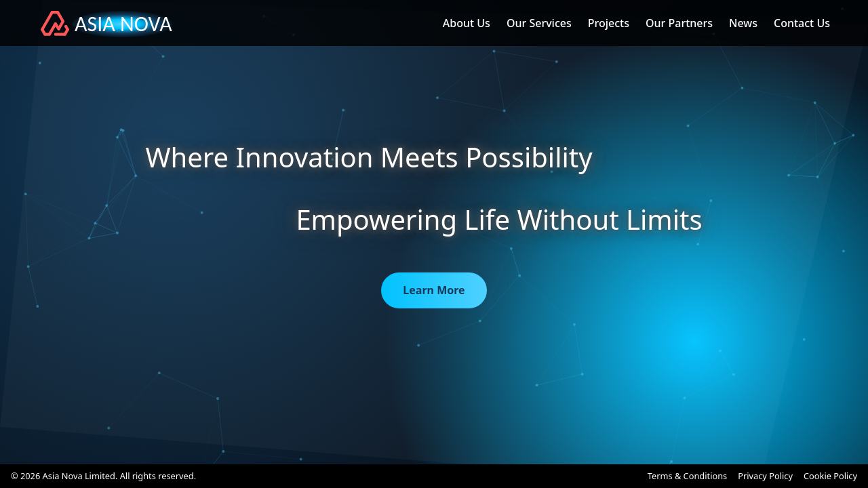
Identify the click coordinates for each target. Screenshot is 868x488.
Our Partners (679, 23)
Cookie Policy (830, 476)
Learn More (434, 290)
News (743, 23)
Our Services (539, 23)
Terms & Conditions (687, 476)
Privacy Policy (765, 476)
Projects (609, 23)
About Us (467, 23)
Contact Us (802, 23)
